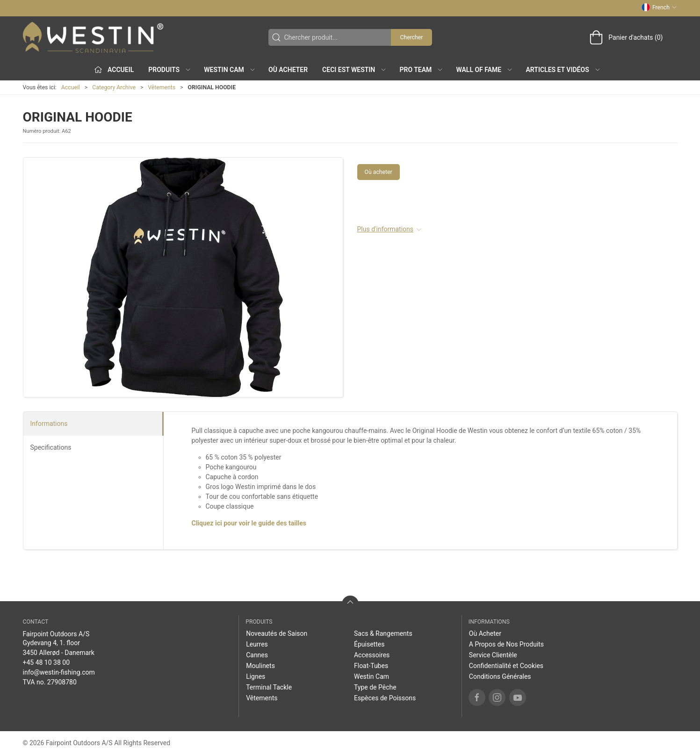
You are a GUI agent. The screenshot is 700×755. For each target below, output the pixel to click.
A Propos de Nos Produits (506, 644)
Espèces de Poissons (385, 698)
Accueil (71, 87)
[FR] (93, 37)
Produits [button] (170, 70)
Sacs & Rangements (383, 633)
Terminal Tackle (269, 687)
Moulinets (260, 666)
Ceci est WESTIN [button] (354, 70)
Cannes (257, 655)
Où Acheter (288, 70)
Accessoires (372, 655)
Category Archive (114, 87)
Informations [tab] (49, 424)
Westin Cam (372, 676)
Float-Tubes (371, 666)
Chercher (411, 37)
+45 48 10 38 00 (47, 662)
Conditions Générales (500, 676)
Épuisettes (369, 644)
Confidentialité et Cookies (506, 666)
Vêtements (162, 87)
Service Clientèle (493, 655)
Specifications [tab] (51, 447)
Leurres (257, 644)
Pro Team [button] (422, 70)
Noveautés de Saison (277, 633)
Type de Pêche (375, 687)
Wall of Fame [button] (485, 70)
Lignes (256, 676)
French (659, 7)
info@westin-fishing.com (59, 672)
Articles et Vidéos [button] (563, 70)
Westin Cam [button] (230, 70)
